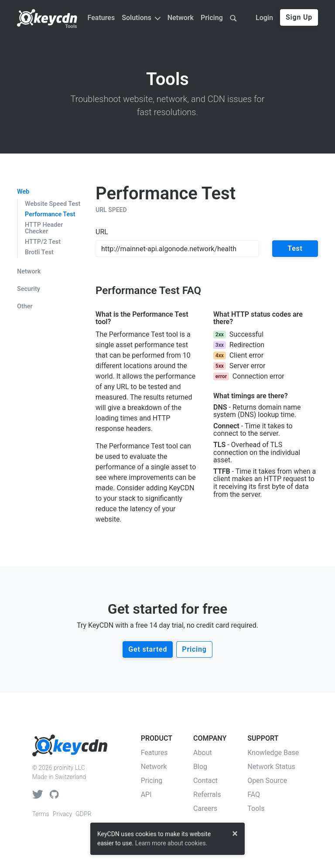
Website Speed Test (53, 204)
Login (264, 18)
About (203, 753)
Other (25, 307)
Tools (71, 26)
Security (29, 289)
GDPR (83, 814)
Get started (148, 649)
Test (295, 248)
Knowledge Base (273, 753)
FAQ (254, 795)
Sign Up (299, 17)
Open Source (267, 781)
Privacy (62, 814)
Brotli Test (39, 252)
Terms (41, 814)
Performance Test (50, 214)
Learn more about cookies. (171, 843)
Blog (200, 767)
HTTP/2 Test (43, 242)
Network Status (271, 767)
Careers (205, 808)
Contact (205, 781)
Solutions (141, 18)
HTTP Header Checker (44, 228)
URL (102, 232)
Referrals (207, 795)
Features (101, 18)
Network (181, 18)
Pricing (212, 18)
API (146, 795)
